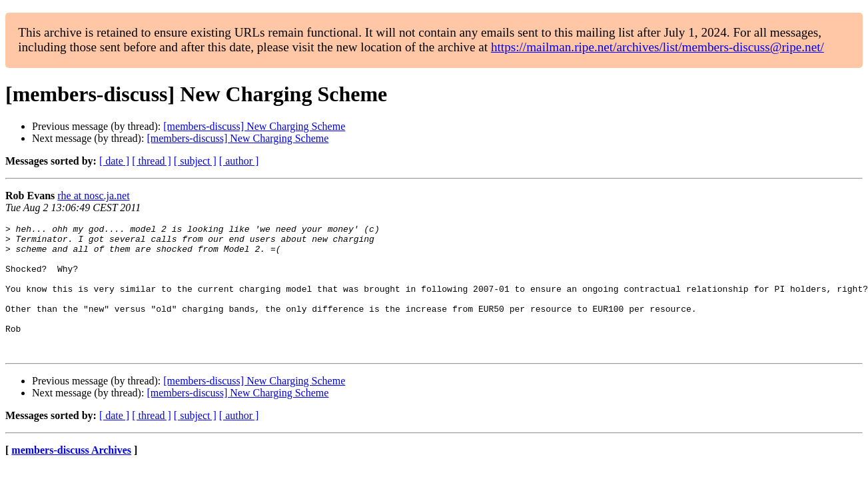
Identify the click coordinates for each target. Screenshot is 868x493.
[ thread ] (152, 161)
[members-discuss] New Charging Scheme (254, 126)
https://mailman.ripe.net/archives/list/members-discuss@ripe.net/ (657, 47)
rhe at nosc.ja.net (93, 196)
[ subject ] (195, 161)
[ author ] (239, 161)
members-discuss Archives (71, 476)
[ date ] (114, 161)
